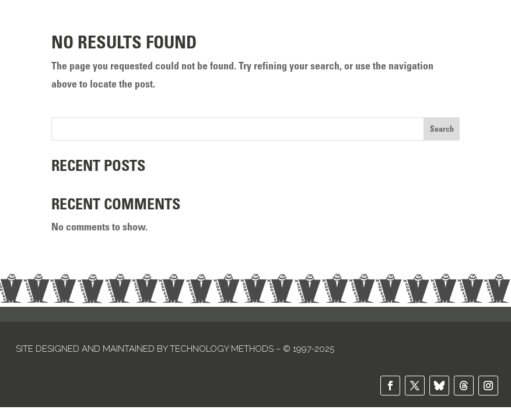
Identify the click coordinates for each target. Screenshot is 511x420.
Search (442, 129)
